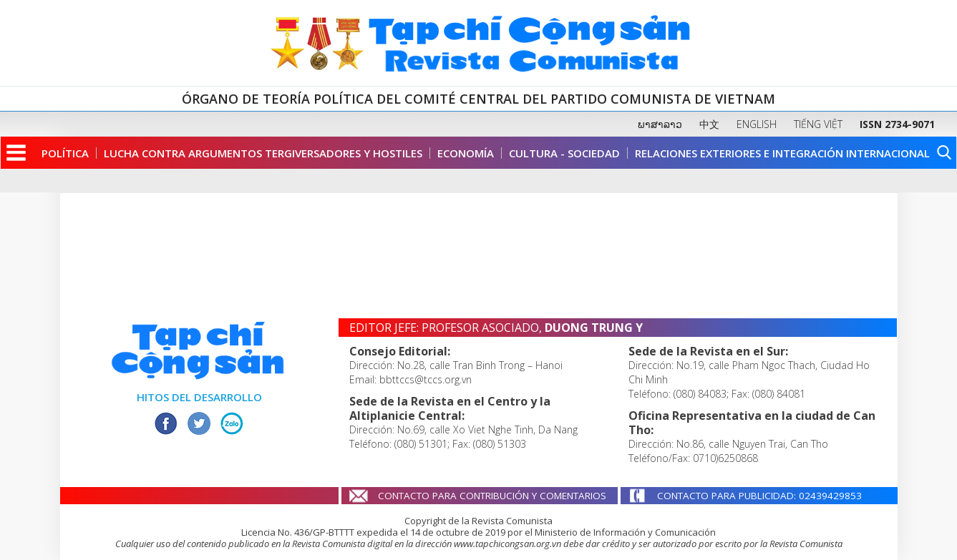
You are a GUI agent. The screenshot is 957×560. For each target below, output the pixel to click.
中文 (709, 124)
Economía (466, 153)
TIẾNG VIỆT (818, 124)
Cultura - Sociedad (564, 153)
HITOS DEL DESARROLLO (199, 397)
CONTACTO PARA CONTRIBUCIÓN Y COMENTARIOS (492, 496)
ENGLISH (757, 124)
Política (65, 153)
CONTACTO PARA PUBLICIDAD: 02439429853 (759, 496)
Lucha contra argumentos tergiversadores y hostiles (263, 153)
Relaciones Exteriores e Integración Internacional (782, 153)
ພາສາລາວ (660, 124)
